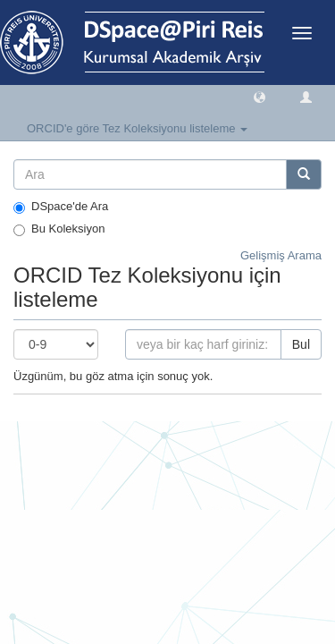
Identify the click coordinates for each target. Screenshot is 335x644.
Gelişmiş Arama (281, 255)
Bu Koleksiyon (59, 229)
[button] (260, 96)
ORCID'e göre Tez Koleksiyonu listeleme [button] (137, 128)
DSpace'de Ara (61, 207)
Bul (301, 344)
